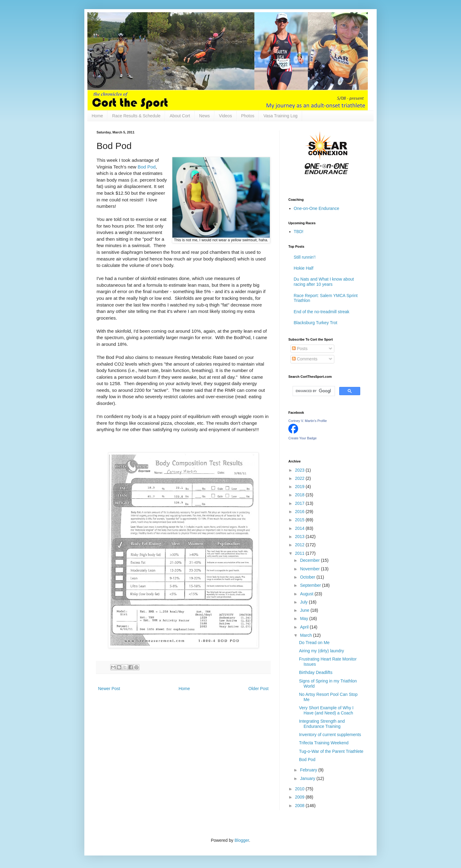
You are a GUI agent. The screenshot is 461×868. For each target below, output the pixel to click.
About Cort (180, 116)
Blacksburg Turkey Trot (316, 323)
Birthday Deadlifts (316, 672)
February (309, 770)
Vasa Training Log (280, 116)
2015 (300, 520)
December (310, 560)
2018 (300, 495)
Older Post (259, 689)
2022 (300, 478)
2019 (300, 487)
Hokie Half (304, 268)
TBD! (299, 232)
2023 (300, 470)
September (311, 585)
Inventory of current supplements (330, 735)
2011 (300, 553)
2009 (300, 797)
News (204, 116)
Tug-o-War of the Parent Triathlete (331, 751)
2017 (300, 503)
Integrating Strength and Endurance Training (322, 724)
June (305, 610)
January (308, 778)
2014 (300, 528)
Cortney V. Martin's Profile (308, 421)
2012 (300, 545)
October (308, 577)
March (306, 635)
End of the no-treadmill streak (322, 312)
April (305, 627)
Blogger (242, 840)
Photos (248, 116)
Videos (225, 116)
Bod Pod (147, 167)
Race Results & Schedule (136, 116)
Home (97, 116)
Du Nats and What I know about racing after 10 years (324, 282)
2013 (300, 537)
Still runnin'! (305, 257)
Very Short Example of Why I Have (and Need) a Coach (326, 710)
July (304, 602)
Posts (300, 349)
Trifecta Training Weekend (324, 743)
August (307, 594)
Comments (305, 359)
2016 (300, 512)
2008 (300, 806)
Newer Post (109, 689)
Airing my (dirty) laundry (322, 651)
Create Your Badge (303, 438)
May (304, 618)
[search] (313, 391)
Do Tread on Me (314, 643)
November (310, 569)
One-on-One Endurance (317, 208)
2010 (300, 789)
